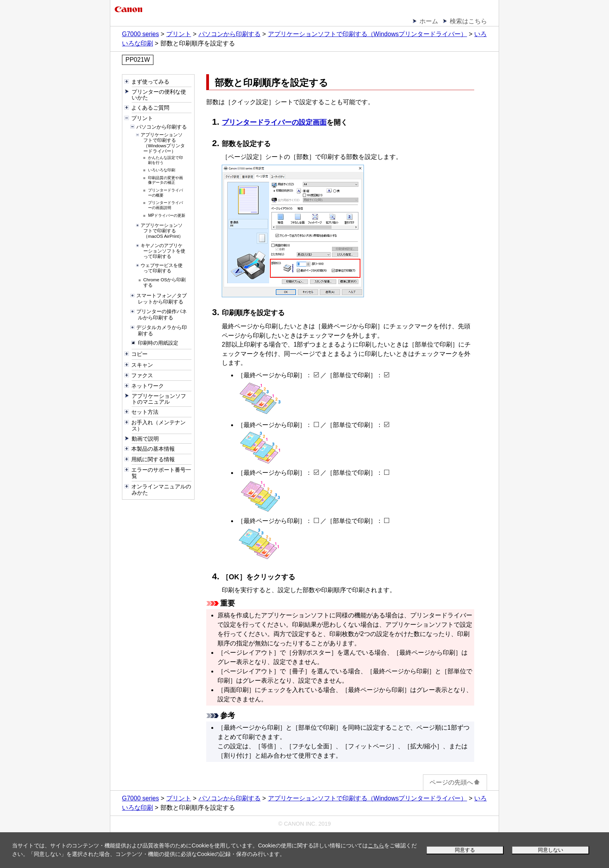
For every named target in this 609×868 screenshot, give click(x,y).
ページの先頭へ (455, 782)
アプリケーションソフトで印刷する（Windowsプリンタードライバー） (368, 34)
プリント (179, 34)
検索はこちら (468, 21)
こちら (376, 845)
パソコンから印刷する (230, 34)
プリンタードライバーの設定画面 (274, 122)
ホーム (429, 21)
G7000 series (140, 34)
